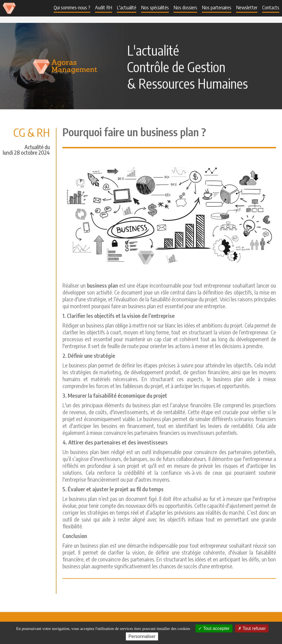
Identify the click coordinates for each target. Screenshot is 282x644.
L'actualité (127, 7)
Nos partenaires (217, 7)
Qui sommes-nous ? (72, 7)
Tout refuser (252, 628)
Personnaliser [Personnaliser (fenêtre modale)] (142, 636)
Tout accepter (214, 628)
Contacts (271, 7)
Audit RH (104, 7)
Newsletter (247, 7)
